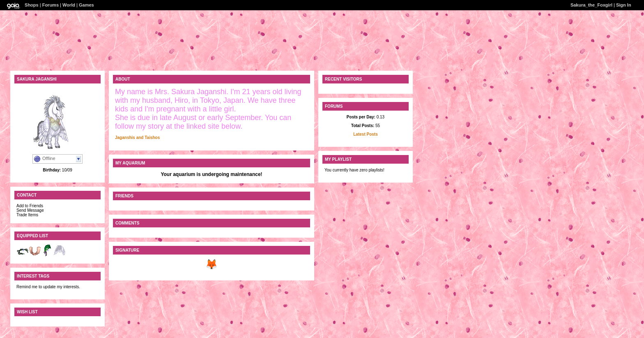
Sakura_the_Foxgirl (591, 5)
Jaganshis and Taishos (137, 138)
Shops (32, 5)
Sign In (624, 5)
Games (86, 5)
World (69, 5)
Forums (51, 5)
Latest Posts (365, 134)
